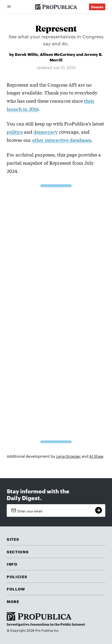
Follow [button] (16, 589)
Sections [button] (18, 552)
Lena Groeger (68, 456)
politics (15, 131)
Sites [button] (13, 539)
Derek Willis (26, 54)
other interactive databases (62, 140)
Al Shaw (96, 456)
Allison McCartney (58, 54)
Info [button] (12, 564)
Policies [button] (17, 576)
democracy (46, 131)
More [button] (13, 601)
